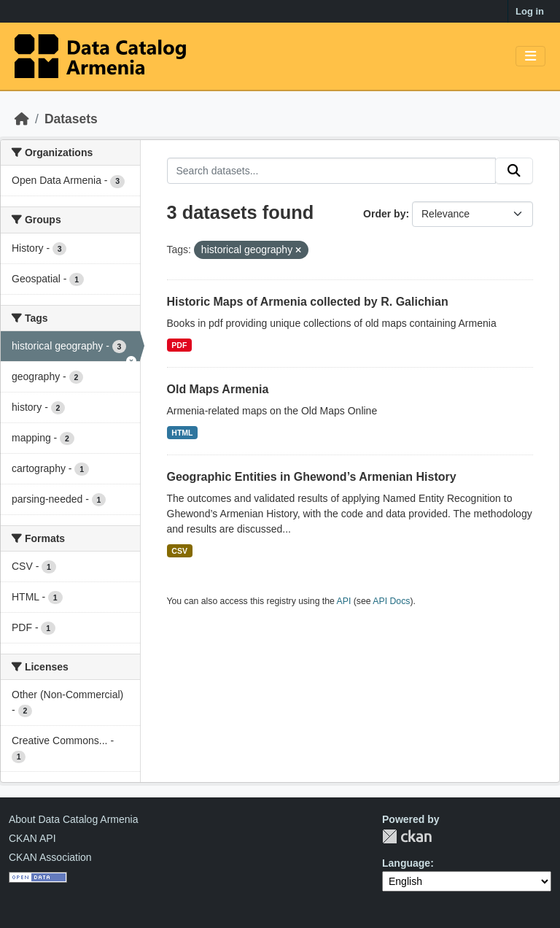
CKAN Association (50, 857)
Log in (530, 11)
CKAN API (32, 838)
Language (406, 863)
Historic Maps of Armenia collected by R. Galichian (308, 302)
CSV (179, 551)
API (344, 601)
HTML (182, 433)
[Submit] (514, 171)
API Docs (391, 601)
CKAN (407, 836)
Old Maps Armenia (218, 389)
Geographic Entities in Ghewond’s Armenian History (312, 477)
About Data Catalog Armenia (73, 819)
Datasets (71, 119)
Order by (384, 214)
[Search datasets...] (332, 171)
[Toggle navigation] (530, 57)
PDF (179, 345)
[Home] (22, 119)
